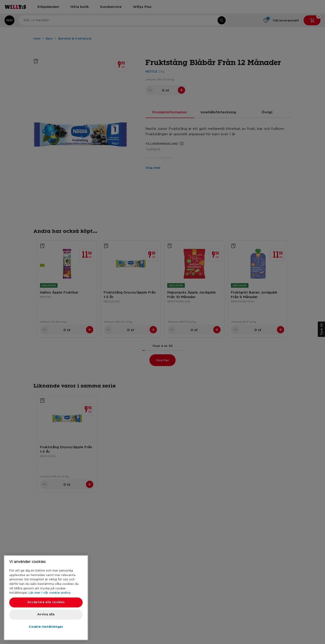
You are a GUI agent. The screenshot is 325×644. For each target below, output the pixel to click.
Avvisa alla (46, 615)
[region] (46, 598)
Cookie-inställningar (46, 627)
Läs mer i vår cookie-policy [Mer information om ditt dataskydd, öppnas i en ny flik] (50, 593)
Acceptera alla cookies (46, 602)
